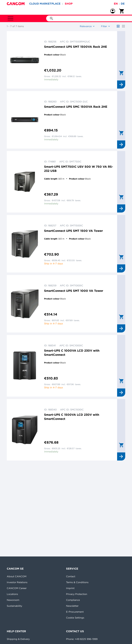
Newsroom (13, 600)
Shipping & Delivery (18, 639)
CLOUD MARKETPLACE (45, 4)
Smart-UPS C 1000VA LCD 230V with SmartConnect (72, 353)
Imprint (70, 588)
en (116, 4)
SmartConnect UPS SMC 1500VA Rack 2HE (76, 107)
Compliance (73, 600)
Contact (71, 576)
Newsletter (72, 606)
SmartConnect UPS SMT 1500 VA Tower (73, 231)
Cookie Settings (75, 618)
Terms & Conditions (77, 582)
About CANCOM (17, 576)
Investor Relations (17, 582)
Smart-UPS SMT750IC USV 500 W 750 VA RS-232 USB (79, 169)
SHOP (69, 4)
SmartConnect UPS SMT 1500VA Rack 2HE (76, 47)
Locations (12, 594)
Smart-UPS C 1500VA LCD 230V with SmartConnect (72, 417)
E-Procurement (75, 612)
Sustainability (14, 606)
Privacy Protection (77, 594)
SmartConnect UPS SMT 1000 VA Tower (74, 291)
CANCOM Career (17, 588)
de (123, 4)
